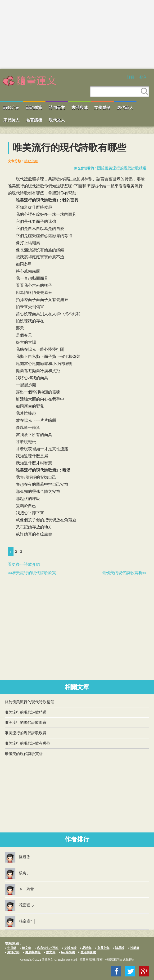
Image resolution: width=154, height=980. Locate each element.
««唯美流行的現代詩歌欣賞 (32, 573)
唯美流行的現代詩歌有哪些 (27, 743)
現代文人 (57, 120)
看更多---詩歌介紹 (24, 564)
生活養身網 (88, 952)
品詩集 (87, 948)
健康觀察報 (33, 952)
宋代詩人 (11, 120)
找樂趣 (135, 948)
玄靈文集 (103, 948)
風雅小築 (13, 952)
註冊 (131, 77)
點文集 (51, 952)
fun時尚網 (68, 952)
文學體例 (102, 108)
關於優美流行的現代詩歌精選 (122, 168)
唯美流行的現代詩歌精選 (26, 712)
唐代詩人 (125, 108)
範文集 (27, 948)
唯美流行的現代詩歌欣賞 (26, 733)
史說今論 (70, 948)
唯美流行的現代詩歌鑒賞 (26, 722)
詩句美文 (57, 108)
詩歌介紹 (11, 108)
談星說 (120, 948)
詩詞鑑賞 (34, 108)
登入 (143, 77)
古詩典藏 (80, 108)
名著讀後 (34, 120)
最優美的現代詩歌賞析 (24, 754)
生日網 (12, 948)
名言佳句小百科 (48, 948)
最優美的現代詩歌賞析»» (124, 573)
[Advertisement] (77, 34)
